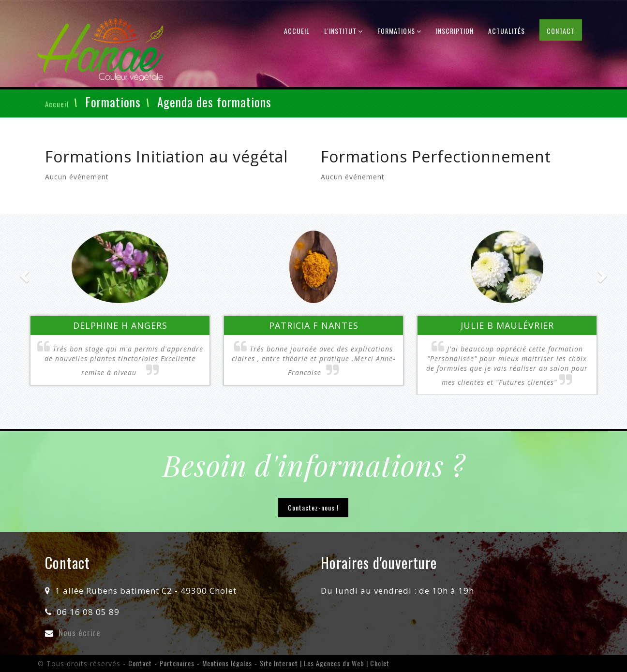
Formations (399, 31)
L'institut (343, 31)
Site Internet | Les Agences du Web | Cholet (325, 663)
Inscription (455, 31)
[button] (67, 307)
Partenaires (177, 663)
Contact (561, 31)
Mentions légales (227, 663)
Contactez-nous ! (313, 507)
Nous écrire (80, 633)
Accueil (297, 31)
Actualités (507, 31)
